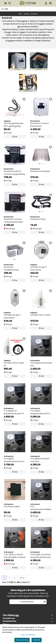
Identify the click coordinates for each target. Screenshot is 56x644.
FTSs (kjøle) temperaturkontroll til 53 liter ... (15, 460)
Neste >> (23, 578)
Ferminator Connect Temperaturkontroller (13, 221)
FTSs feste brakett (12, 507)
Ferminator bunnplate (40, 171)
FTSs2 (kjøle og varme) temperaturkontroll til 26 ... (41, 556)
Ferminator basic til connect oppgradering (14, 173)
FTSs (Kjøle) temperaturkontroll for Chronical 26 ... (40, 412)
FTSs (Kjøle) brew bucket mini (41, 364)
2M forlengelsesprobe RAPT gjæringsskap (14, 125)
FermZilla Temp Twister (40, 315)
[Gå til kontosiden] (46, 3)
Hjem (21, 14)
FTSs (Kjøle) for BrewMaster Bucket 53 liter (14, 412)
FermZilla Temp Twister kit (14, 364)
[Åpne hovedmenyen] (5, 3)
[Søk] (28, 9)
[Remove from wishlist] (45, 602)
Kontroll (34, 14)
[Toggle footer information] (52, 615)
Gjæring (27, 14)
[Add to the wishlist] (24, 99)
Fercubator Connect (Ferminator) (40, 125)
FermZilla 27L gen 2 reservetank (39, 268)
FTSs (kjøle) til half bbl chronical (40, 460)
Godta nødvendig (22, 640)
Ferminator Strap (38, 219)
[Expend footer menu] (52, 621)
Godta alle (37, 640)
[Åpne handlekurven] (50, 3)
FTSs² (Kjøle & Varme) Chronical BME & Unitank (15, 556)
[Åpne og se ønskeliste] (10, 3)
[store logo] (28, 3)
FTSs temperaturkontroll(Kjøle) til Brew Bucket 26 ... (41, 508)
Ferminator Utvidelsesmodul (11, 268)
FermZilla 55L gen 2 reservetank (12, 316)
